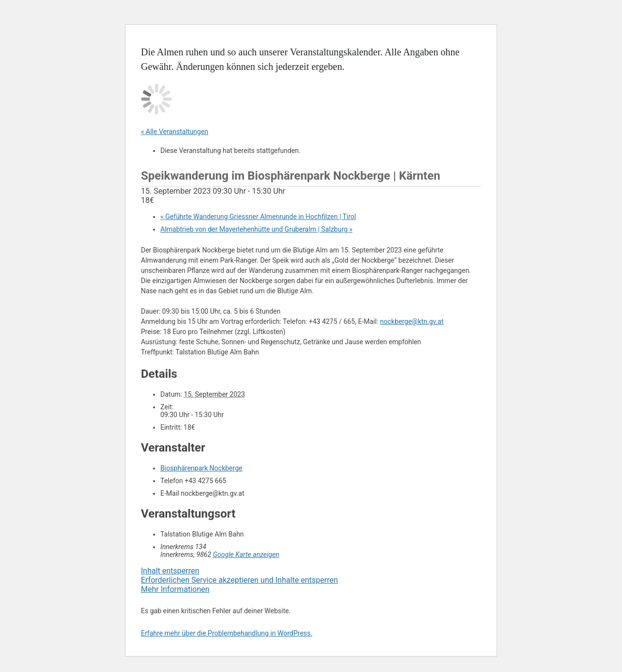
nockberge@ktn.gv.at (412, 321)
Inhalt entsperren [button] (170, 571)
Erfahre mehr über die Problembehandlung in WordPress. (227, 633)
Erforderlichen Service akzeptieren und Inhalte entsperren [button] (239, 580)
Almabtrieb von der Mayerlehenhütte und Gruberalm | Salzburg (256, 229)
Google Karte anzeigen (246, 554)
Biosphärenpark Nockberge (201, 468)
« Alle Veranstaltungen (175, 132)
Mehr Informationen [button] (175, 589)
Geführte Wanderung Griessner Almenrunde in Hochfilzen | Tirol (258, 217)
